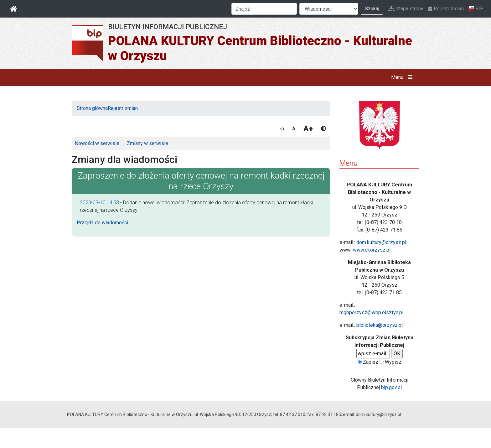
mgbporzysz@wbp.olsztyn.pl (371, 313)
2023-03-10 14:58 (99, 203)
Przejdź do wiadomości (102, 223)
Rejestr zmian (446, 9)
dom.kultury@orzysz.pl (381, 242)
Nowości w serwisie (97, 143)
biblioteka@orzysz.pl (380, 325)
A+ (308, 129)
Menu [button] (403, 77)
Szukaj (372, 9)
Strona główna (92, 108)
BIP (476, 9)
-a (282, 129)
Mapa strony (406, 9)
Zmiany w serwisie (147, 143)
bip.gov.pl (391, 387)
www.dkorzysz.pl (372, 250)
